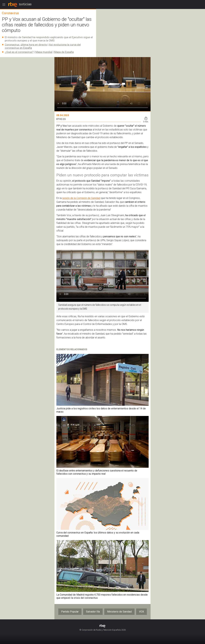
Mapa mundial (44, 52)
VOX (141, 612)
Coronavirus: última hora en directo (26, 45)
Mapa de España (64, 52)
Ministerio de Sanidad (119, 612)
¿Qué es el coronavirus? (19, 52)
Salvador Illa (93, 612)
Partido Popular (70, 612)
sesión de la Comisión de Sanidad (81, 198)
